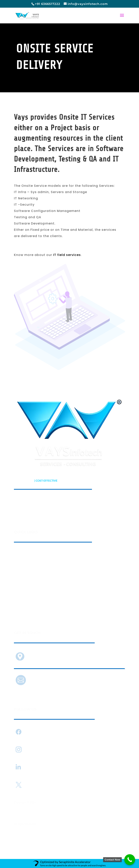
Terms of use (45, 846)
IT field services (67, 255)
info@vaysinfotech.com (46, 681)
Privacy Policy (23, 846)
